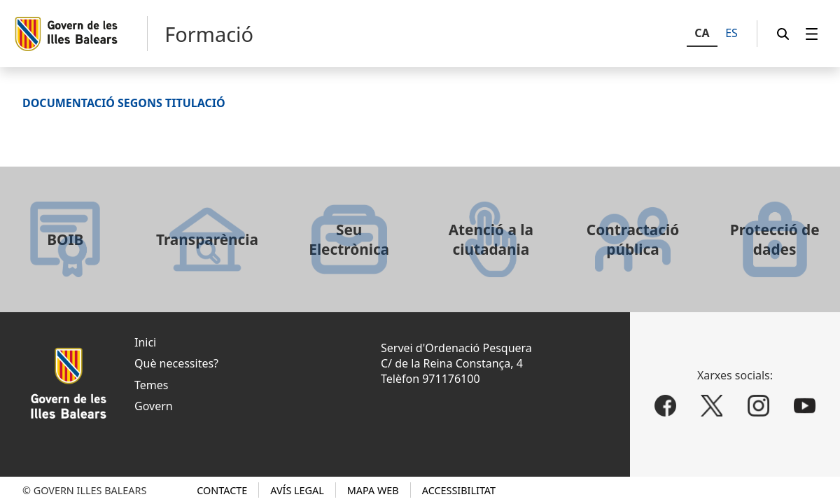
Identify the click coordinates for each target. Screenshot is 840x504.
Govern (154, 406)
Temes (151, 385)
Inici (145, 342)
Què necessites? (176, 363)
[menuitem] (812, 34)
